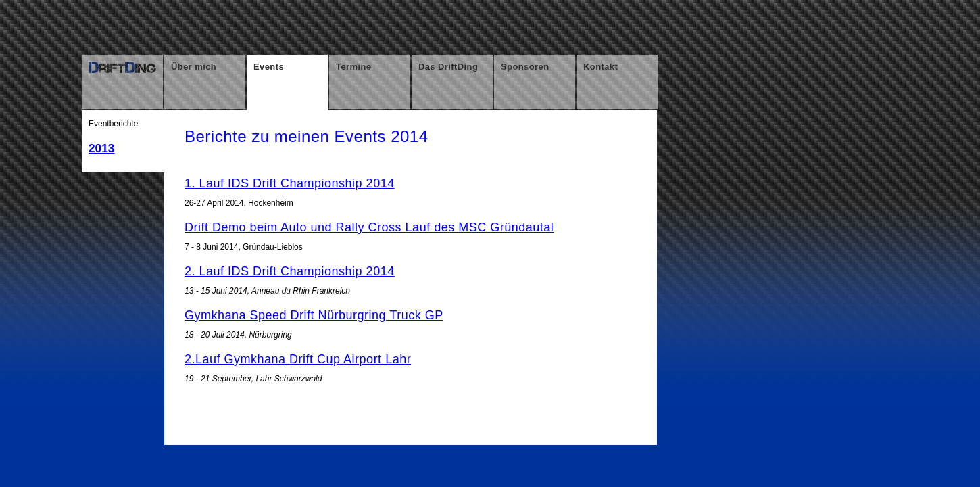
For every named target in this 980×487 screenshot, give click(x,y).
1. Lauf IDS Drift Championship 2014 (290, 183)
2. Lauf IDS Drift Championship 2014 (290, 271)
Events (269, 67)
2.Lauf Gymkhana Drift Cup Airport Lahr (298, 359)
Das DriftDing (448, 67)
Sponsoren (525, 67)
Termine (353, 67)
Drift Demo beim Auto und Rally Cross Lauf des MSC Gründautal (369, 227)
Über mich (194, 67)
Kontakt (601, 67)
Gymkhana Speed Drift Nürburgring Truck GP (314, 315)
